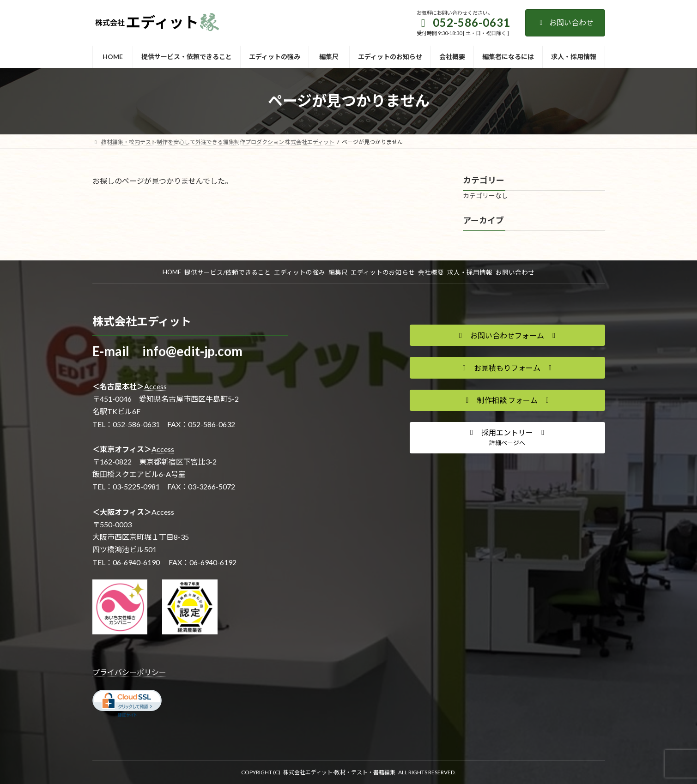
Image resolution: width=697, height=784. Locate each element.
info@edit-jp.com (192, 351)
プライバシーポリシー (129, 672)
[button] (507, 335)
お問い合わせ (565, 22)
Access (155, 386)
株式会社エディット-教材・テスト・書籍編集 (339, 772)
